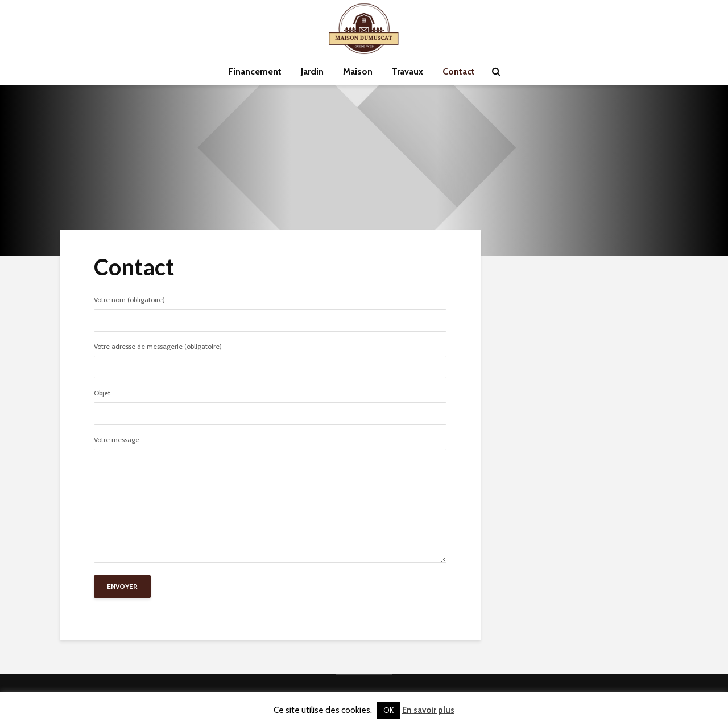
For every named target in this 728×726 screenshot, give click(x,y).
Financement (255, 71)
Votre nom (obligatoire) (270, 311)
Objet (270, 404)
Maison (358, 71)
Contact (459, 71)
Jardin (312, 71)
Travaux (408, 71)
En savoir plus (428, 710)
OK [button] (388, 710)
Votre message (270, 500)
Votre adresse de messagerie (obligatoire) (270, 357)
